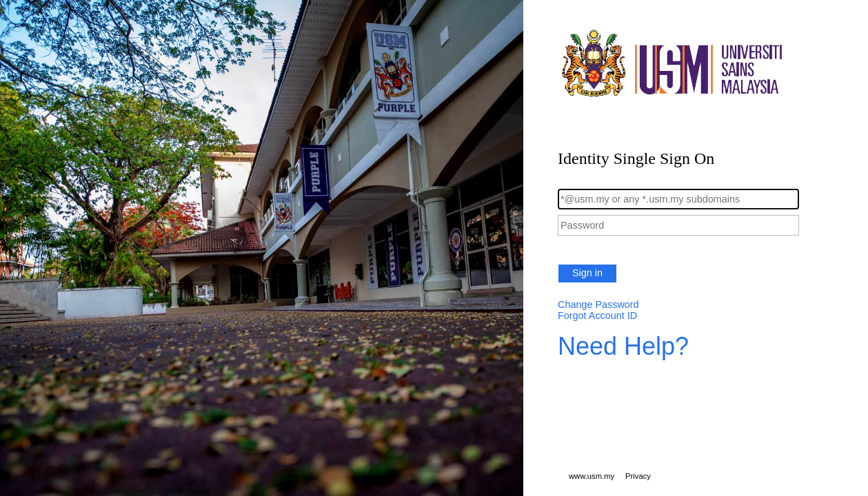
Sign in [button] (587, 273)
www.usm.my (592, 476)
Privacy (638, 476)
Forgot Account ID (597, 316)
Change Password (598, 304)
